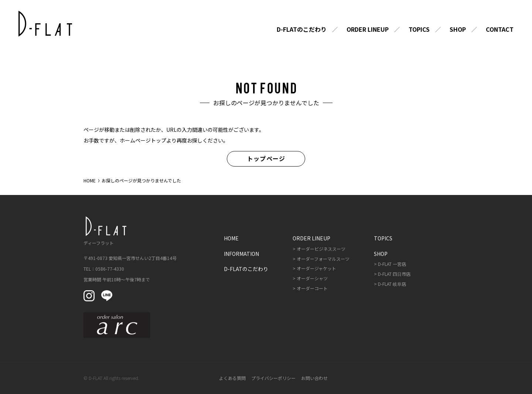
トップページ (266, 158)
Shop (458, 29)
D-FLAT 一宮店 (392, 264)
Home (231, 238)
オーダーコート (312, 288)
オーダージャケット (316, 268)
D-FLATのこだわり (302, 29)
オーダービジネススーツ (321, 249)
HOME (90, 180)
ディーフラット (104, 231)
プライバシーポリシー (273, 378)
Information (241, 254)
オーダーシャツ (312, 278)
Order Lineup (368, 29)
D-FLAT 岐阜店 (392, 284)
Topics (419, 29)
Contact (500, 29)
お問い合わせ (314, 378)
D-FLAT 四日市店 (394, 274)
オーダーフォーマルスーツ (323, 259)
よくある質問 (232, 378)
